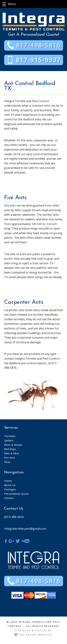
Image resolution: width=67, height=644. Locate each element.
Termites (10, 436)
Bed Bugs (10, 449)
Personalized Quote (16, 494)
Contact (9, 498)
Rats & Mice (12, 453)
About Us (10, 485)
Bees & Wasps (13, 445)
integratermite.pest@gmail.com (25, 529)
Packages (10, 489)
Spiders (9, 440)
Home (8, 481)
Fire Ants (10, 458)
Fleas (7, 462)
